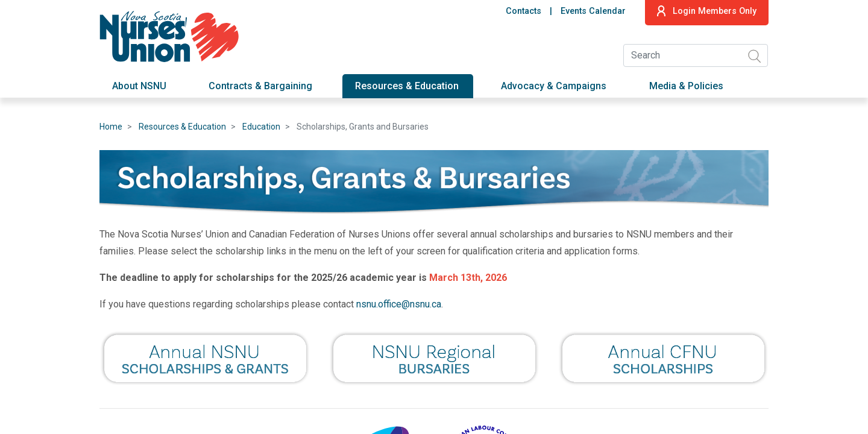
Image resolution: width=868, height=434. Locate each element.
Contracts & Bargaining (260, 86)
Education (261, 127)
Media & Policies (686, 86)
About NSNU (139, 86)
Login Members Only (707, 11)
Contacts (524, 11)
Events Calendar (593, 11)
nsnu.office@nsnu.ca (399, 304)
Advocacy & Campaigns (554, 86)
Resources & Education (407, 86)
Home (111, 127)
